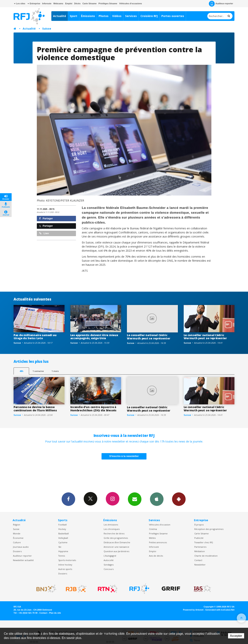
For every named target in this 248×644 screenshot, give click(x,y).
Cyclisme (63, 542)
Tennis (62, 556)
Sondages (109, 565)
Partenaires (200, 547)
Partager (46, 218)
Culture (17, 542)
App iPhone (157, 499)
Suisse (47, 29)
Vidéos (117, 16)
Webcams (58, 3)
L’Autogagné (110, 556)
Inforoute (47, 3)
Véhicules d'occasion (160, 525)
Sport (74, 16)
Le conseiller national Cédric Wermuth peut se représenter (149, 337)
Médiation (200, 551)
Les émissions (111, 525)
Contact (198, 560)
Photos (104, 16)
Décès (77, 3)
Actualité (60, 16)
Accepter (236, 636)
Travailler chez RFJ (204, 542)
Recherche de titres (114, 533)
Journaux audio (21, 547)
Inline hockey (65, 565)
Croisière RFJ (149, 16)
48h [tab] (21, 371)
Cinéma (153, 529)
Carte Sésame (90, 3)
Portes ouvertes (173, 16)
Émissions (88, 16)
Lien (44, 233)
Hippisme (63, 551)
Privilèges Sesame (158, 533)
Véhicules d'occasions (131, 3)
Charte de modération (206, 556)
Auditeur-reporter (221, 4)
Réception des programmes (209, 529)
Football (62, 525)
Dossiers (17, 551)
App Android (179, 499)
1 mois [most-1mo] (55, 371)
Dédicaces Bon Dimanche (117, 542)
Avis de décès (156, 556)
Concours (109, 569)
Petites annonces (158, 542)
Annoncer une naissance (116, 547)
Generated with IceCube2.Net (220, 610)
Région (17, 525)
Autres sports (65, 569)
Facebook (68, 499)
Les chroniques (112, 529)
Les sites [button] (20, 3)
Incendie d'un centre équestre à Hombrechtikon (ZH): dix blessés (93, 409)
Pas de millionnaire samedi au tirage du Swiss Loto (35, 337)
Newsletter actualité (23, 560)
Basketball (64, 533)
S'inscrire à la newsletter (124, 456)
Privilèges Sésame (108, 3)
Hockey (62, 529)
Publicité (199, 538)
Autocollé (109, 560)
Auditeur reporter (22, 556)
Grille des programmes (116, 538)
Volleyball (63, 538)
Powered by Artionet (193, 610)
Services (131, 16)
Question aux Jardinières (116, 551)
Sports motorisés (67, 560)
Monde (17, 533)
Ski (60, 547)
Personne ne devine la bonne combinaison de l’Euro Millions (35, 409)
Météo (152, 538)
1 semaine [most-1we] (38, 371)
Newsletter (200, 565)
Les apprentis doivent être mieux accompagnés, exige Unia (94, 337)
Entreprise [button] (34, 3)
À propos (199, 525)
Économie (18, 538)
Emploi (69, 3)
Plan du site (55, 613)
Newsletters (135, 499)
